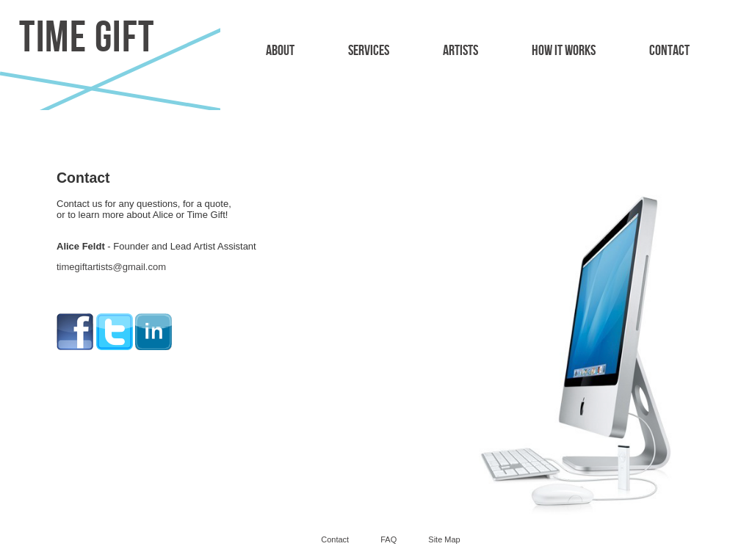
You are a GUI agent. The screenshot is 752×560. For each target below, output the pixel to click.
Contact (669, 51)
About (280, 51)
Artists (460, 51)
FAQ (388, 539)
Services (369, 51)
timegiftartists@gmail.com (111, 267)
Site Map (444, 539)
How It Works (564, 51)
